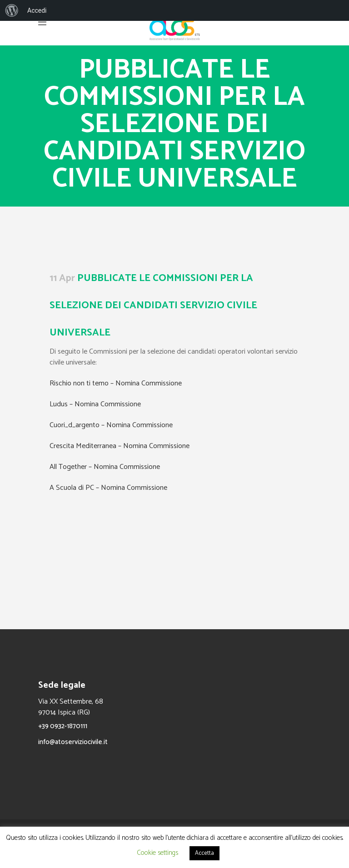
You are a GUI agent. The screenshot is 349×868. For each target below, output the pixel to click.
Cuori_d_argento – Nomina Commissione (111, 425)
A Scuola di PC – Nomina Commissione (108, 488)
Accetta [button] (204, 853)
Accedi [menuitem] (37, 10)
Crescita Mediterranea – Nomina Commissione (120, 446)
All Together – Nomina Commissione (105, 467)
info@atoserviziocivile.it (73, 742)
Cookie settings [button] (157, 853)
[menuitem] (12, 10)
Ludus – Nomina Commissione (95, 404)
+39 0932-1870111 (63, 726)
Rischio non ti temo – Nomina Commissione (116, 383)
